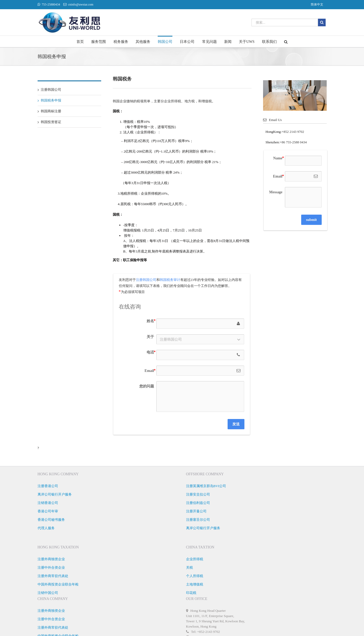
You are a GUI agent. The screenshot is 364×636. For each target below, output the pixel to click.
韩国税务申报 (51, 100)
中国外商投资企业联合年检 (58, 584)
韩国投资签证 (51, 122)
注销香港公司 (48, 503)
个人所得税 (195, 576)
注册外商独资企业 (51, 559)
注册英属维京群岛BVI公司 (206, 486)
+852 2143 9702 (293, 132)
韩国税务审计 (170, 280)
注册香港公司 (48, 486)
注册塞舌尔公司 (198, 520)
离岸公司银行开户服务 (55, 494)
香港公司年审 (48, 511)
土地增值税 (195, 584)
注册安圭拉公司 (198, 494)
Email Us (273, 120)
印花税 (191, 593)
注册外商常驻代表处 (53, 576)
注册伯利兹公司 (198, 503)
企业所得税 (195, 559)
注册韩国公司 (51, 90)
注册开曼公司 (196, 511)
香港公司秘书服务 (51, 520)
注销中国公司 (48, 593)
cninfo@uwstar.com (81, 4)
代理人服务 (46, 528)
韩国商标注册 (51, 111)
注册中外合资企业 (51, 567)
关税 (189, 567)
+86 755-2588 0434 (293, 142)
